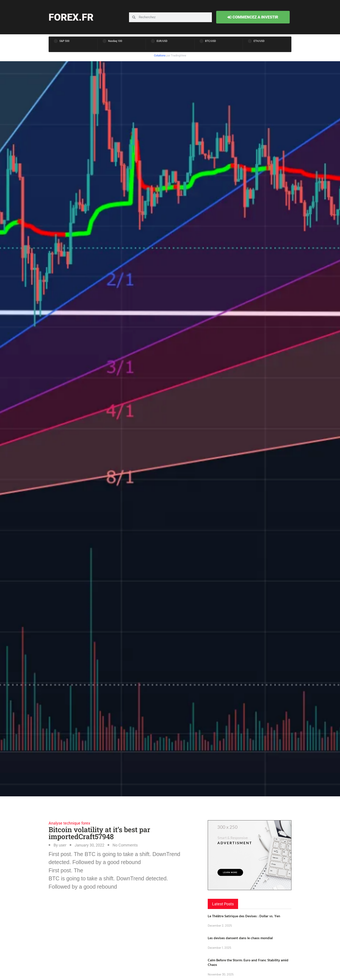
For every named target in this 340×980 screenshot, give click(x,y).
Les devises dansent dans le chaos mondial (240, 938)
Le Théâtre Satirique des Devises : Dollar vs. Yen (244, 916)
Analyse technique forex (69, 823)
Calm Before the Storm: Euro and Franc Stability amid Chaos (248, 962)
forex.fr (71, 17)
